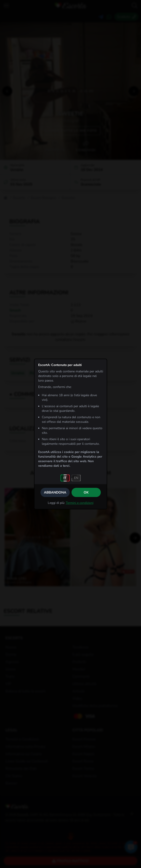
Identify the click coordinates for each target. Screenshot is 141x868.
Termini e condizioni (80, 503)
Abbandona (55, 492)
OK (86, 492)
